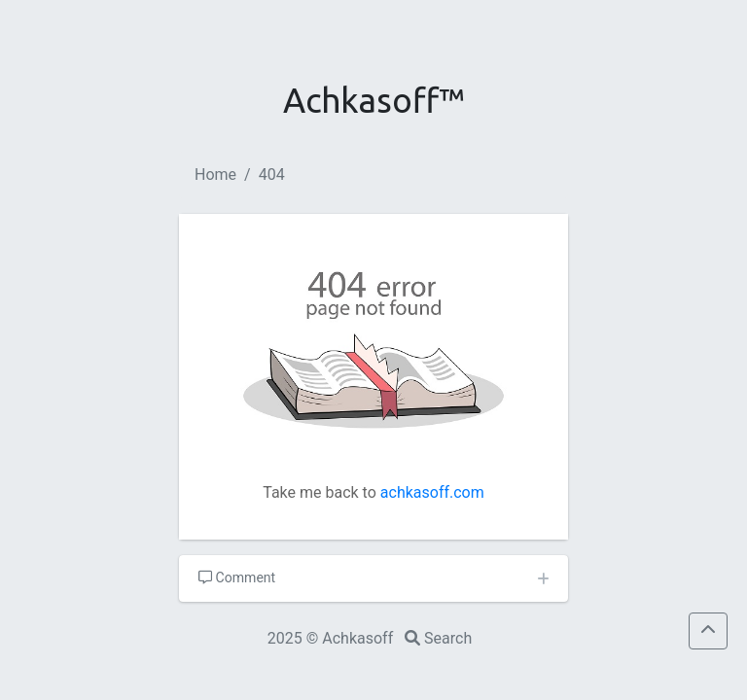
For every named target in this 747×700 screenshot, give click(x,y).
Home (215, 175)
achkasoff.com (432, 492)
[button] (708, 631)
